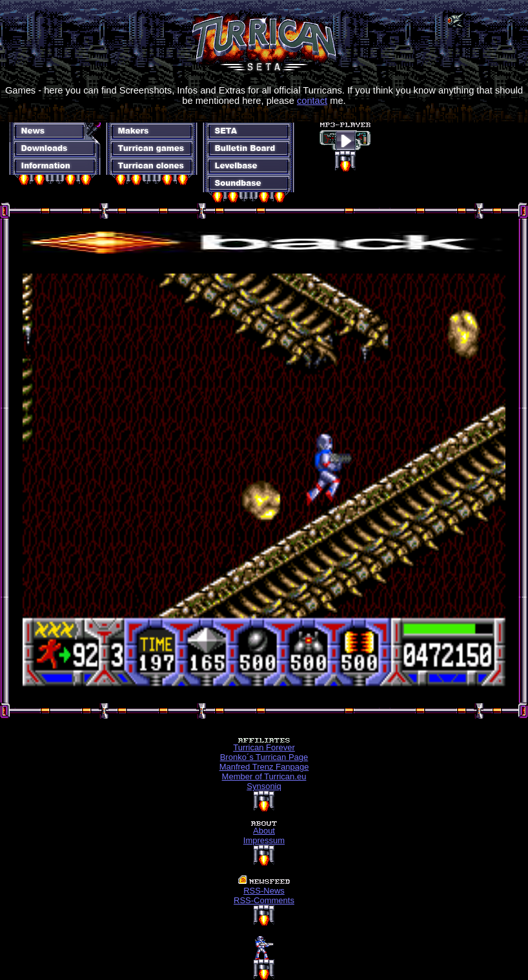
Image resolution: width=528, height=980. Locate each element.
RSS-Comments (264, 900)
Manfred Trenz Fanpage (264, 767)
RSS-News (264, 891)
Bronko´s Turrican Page (264, 757)
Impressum (264, 840)
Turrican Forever (264, 747)
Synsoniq (264, 786)
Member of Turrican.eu (264, 776)
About (264, 831)
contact (312, 101)
